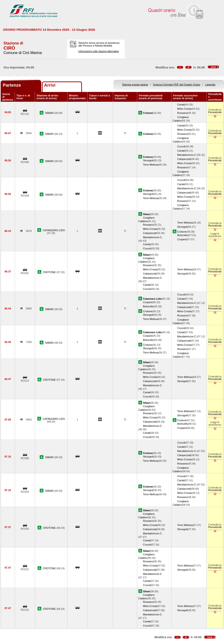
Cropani (182, 239)
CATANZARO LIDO (54, 230)
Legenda (210, 85)
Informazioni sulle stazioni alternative (99, 51)
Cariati (181, 105)
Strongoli (148, 160)
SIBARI (50, 113)
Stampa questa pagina (135, 85)
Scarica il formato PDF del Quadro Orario (177, 85)
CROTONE (50, 272)
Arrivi (50, 85)
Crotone (182, 232)
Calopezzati (184, 159)
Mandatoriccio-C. (187, 155)
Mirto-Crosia (184, 109)
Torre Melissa (151, 165)
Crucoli (181, 146)
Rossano (182, 113)
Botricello (183, 235)
